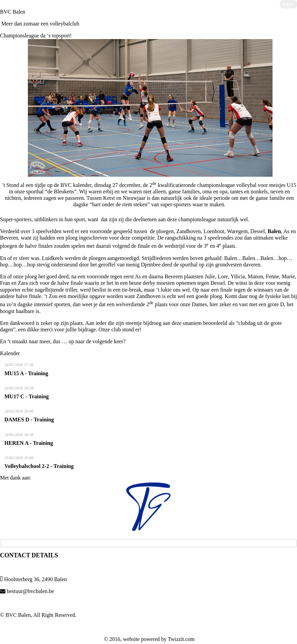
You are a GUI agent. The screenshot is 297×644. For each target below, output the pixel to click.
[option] (148, 507)
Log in (288, 4)
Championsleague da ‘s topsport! (36, 36)
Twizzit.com (181, 639)
